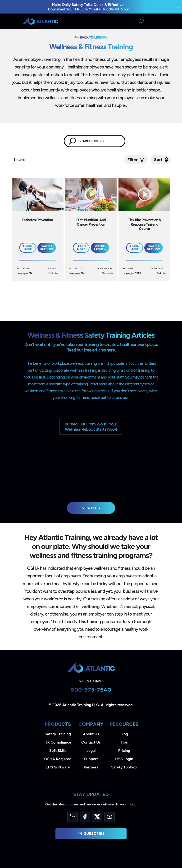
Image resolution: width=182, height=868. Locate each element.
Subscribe (91, 834)
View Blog (91, 508)
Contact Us (91, 742)
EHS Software (58, 767)
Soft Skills (58, 751)
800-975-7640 (91, 690)
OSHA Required (58, 759)
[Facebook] (85, 817)
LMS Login (124, 759)
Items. (20, 160)
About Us (91, 734)
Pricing (124, 751)
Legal (91, 751)
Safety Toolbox (124, 767)
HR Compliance (58, 742)
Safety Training (58, 734)
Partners (91, 767)
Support (91, 759)
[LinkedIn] (73, 817)
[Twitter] (97, 817)
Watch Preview (47, 248)
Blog (124, 734)
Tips (124, 742)
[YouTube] (109, 817)
